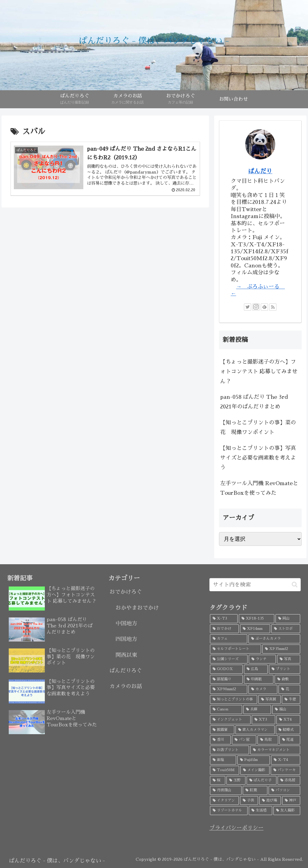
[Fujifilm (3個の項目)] (254, 760)
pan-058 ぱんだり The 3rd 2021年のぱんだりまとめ (254, 402)
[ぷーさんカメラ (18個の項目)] (274, 639)
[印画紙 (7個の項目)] (259, 679)
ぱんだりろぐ (126, 671)
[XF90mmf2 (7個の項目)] (229, 689)
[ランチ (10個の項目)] (262, 659)
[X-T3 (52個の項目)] (224, 619)
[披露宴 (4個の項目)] (222, 730)
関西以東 (126, 655)
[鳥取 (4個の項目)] (268, 740)
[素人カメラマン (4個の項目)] (255, 730)
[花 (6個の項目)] (289, 689)
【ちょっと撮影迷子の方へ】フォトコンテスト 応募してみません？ (259, 372)
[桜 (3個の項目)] (218, 780)
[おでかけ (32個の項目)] (224, 629)
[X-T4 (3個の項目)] (286, 760)
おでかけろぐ (126, 592)
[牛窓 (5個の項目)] (291, 700)
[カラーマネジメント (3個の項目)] (275, 750)
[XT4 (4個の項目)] (288, 720)
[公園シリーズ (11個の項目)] (229, 659)
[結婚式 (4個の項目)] (288, 730)
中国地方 (126, 623)
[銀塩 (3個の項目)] (223, 760)
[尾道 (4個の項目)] (290, 740)
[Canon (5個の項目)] (226, 709)
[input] (255, 585)
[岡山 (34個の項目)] (288, 619)
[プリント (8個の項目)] (285, 669)
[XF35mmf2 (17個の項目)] (281, 649)
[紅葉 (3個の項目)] (255, 790)
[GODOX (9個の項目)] (226, 669)
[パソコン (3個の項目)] (284, 790)
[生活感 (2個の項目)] (260, 811)
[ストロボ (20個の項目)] (286, 629)
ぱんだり (260, 171)
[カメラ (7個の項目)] (263, 689)
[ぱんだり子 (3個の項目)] (262, 780)
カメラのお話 (126, 686)
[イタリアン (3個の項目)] (224, 801)
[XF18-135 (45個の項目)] (257, 619)
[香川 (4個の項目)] (220, 740)
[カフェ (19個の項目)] (229, 639)
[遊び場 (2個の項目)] (270, 801)
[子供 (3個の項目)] (249, 801)
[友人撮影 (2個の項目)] (287, 811)
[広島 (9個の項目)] (256, 669)
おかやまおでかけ (137, 608)
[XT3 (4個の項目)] (264, 720)
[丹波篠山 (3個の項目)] (226, 790)
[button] (295, 585)
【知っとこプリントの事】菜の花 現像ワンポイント (258, 427)
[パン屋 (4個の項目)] (244, 740)
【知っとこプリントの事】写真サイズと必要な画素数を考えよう (258, 458)
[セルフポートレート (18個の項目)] (236, 649)
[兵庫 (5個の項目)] (257, 709)
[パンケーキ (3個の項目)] (285, 770)
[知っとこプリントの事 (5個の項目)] (234, 700)
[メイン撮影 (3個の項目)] (255, 770)
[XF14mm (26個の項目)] (255, 629)
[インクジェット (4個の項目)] (230, 720)
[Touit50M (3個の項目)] (225, 770)
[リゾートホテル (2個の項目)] (229, 811)
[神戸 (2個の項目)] (291, 801)
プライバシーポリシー (236, 828)
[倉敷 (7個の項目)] (287, 679)
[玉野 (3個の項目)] (236, 780)
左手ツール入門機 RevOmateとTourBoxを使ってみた (259, 488)
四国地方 (126, 639)
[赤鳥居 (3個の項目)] (289, 780)
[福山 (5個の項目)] (286, 709)
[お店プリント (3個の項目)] (229, 750)
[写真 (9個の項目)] (289, 659)
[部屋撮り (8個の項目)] (226, 679)
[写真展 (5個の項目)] (269, 700)
